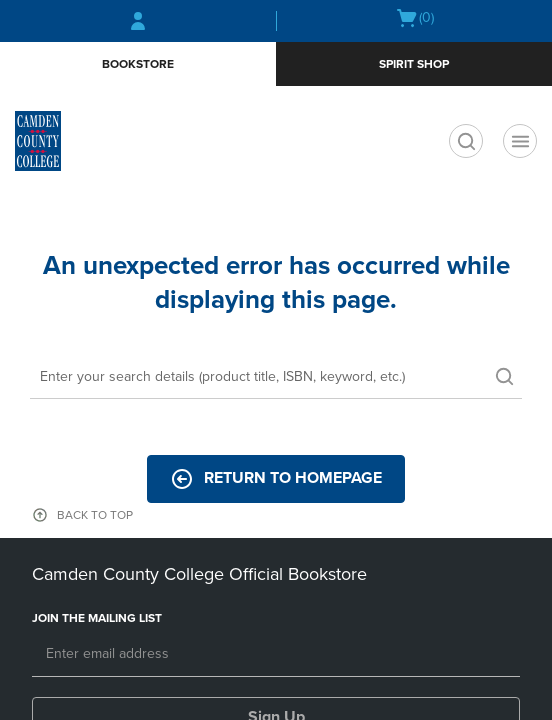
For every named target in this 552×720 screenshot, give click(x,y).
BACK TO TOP (95, 515)
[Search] (276, 378)
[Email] (276, 655)
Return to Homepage (276, 479)
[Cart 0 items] (414, 18)
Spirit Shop (414, 64)
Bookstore (138, 64)
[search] (466, 141)
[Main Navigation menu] (520, 141)
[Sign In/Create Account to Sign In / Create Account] (138, 21)
